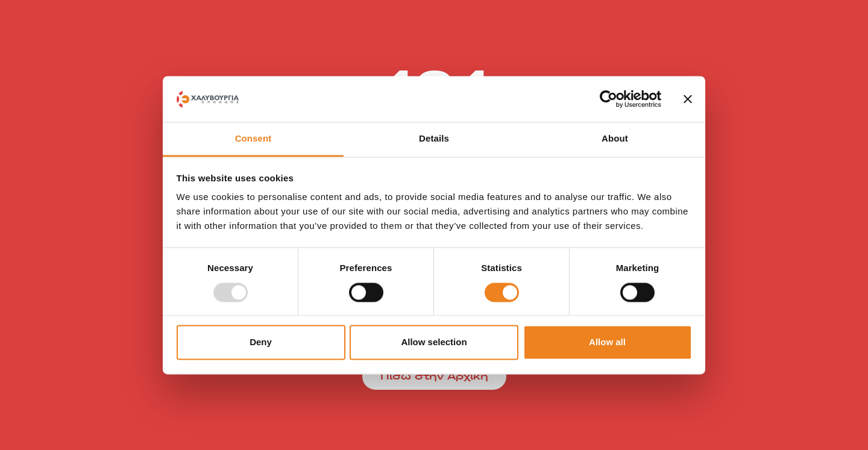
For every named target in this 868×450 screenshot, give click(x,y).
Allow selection (434, 342)
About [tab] (615, 139)
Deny (261, 342)
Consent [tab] (253, 139)
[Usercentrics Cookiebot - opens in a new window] (609, 99)
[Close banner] (688, 99)
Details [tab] (434, 139)
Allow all (607, 342)
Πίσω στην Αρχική (434, 376)
